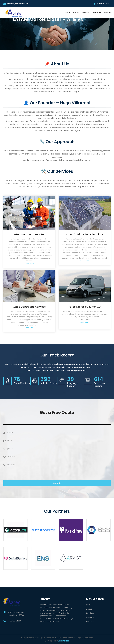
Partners (97, 13)
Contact (108, 13)
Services (90, 613)
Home (68, 13)
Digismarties (64, 641)
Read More (29, 264)
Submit (57, 483)
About (76, 13)
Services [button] (86, 13)
